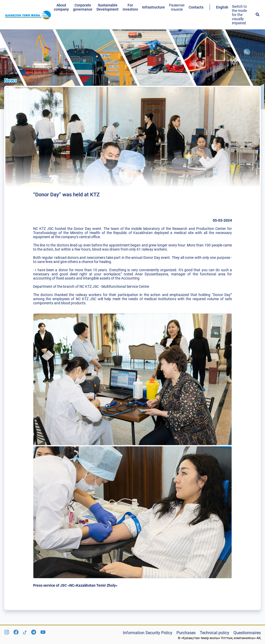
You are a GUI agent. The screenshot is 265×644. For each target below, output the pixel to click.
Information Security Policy (148, 633)
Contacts (196, 7)
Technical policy (215, 633)
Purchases (186, 633)
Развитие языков (177, 7)
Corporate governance (83, 7)
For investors (130, 7)
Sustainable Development (108, 7)
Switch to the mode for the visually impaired (239, 15)
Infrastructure (153, 7)
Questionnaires (247, 633)
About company (61, 7)
